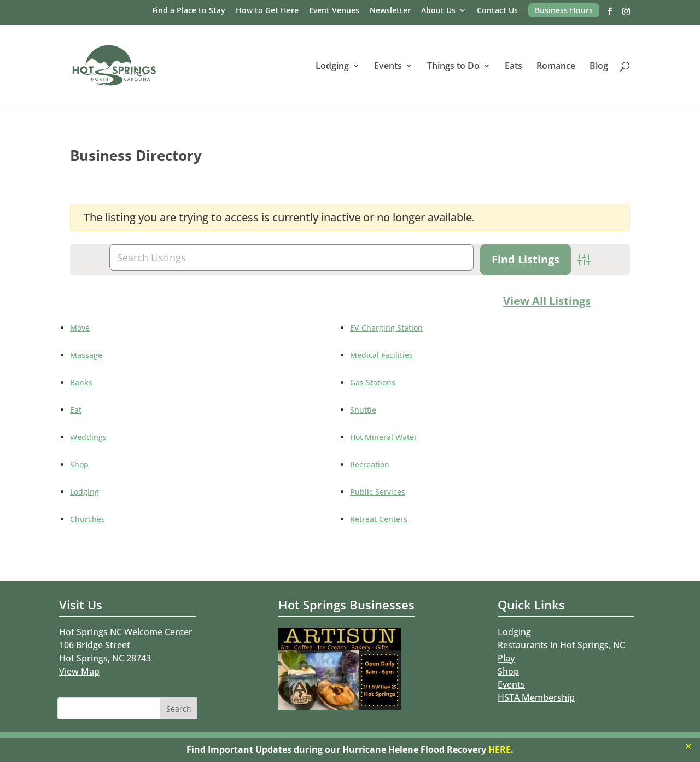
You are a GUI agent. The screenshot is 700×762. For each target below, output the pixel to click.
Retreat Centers (379, 519)
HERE (500, 749)
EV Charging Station (386, 328)
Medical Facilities (381, 355)
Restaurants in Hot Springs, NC (561, 645)
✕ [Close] (688, 746)
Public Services (378, 492)
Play (506, 658)
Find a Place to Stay (189, 11)
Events (388, 67)
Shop (79, 464)
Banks (81, 382)
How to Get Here (267, 11)
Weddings (88, 437)
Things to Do (453, 67)
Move (80, 328)
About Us (438, 11)
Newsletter (390, 11)
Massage (86, 355)
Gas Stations (373, 382)
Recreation (370, 464)
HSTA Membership (536, 697)
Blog (599, 67)
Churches (87, 519)
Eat (76, 410)
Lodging (332, 67)
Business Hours (564, 10)
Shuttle (363, 410)
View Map (79, 671)
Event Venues (334, 11)
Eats (514, 67)
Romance (556, 67)
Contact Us (497, 11)
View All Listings (547, 301)
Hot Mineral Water (384, 437)
